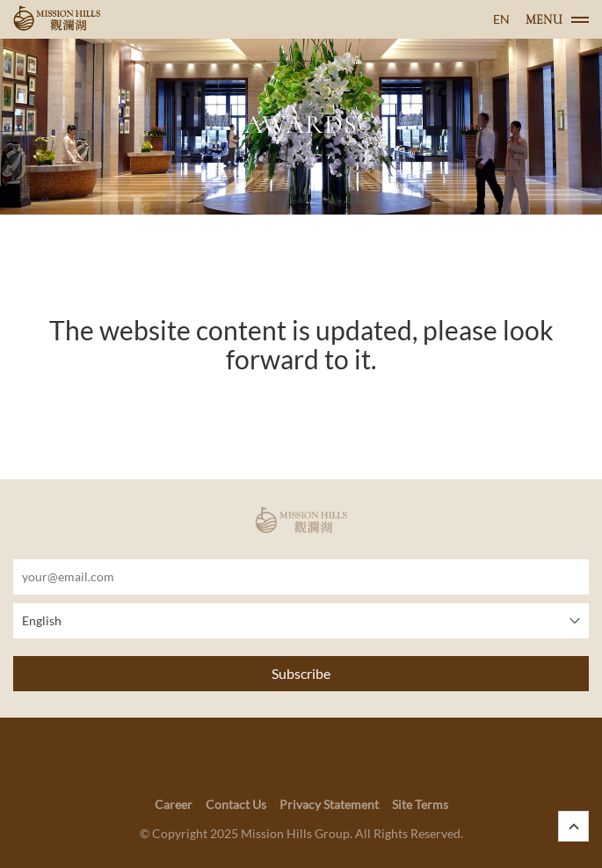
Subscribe (301, 673)
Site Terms (420, 804)
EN (501, 19)
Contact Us (236, 804)
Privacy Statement (329, 804)
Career (174, 804)
